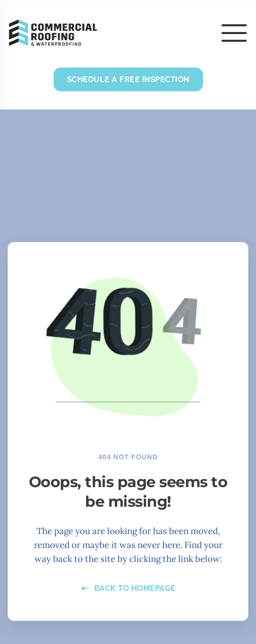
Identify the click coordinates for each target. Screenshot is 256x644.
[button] (234, 33)
